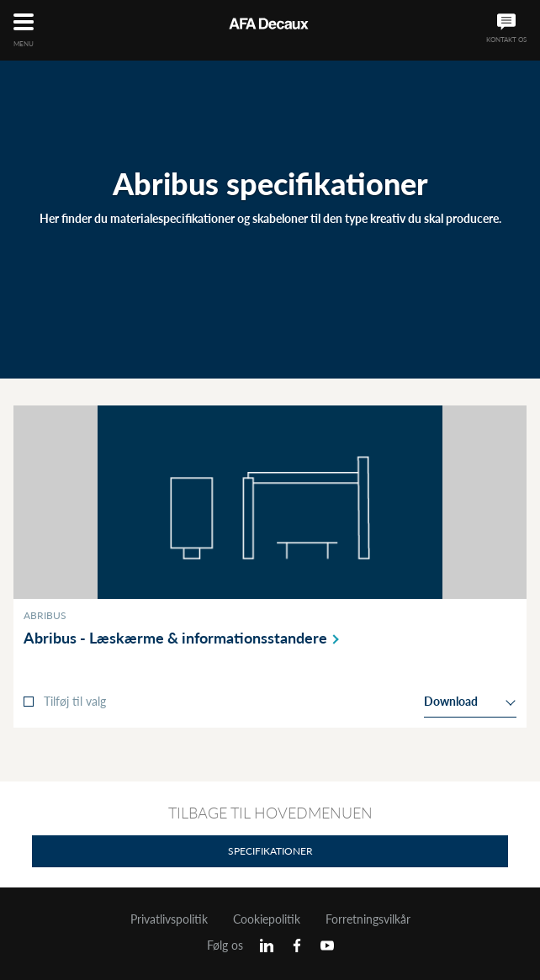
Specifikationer (270, 851)
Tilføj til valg (75, 701)
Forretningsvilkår (368, 919)
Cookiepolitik (267, 919)
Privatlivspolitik (169, 919)
